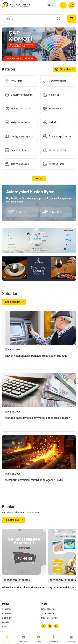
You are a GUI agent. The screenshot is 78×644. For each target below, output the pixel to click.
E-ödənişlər (7, 618)
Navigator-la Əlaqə (50, 618)
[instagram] (50, 626)
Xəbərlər (6, 622)
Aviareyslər (7, 613)
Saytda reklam (48, 613)
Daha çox (39, 178)
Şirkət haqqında (48, 609)
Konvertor (7, 609)
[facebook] (43, 626)
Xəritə (5, 627)
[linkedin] (56, 626)
